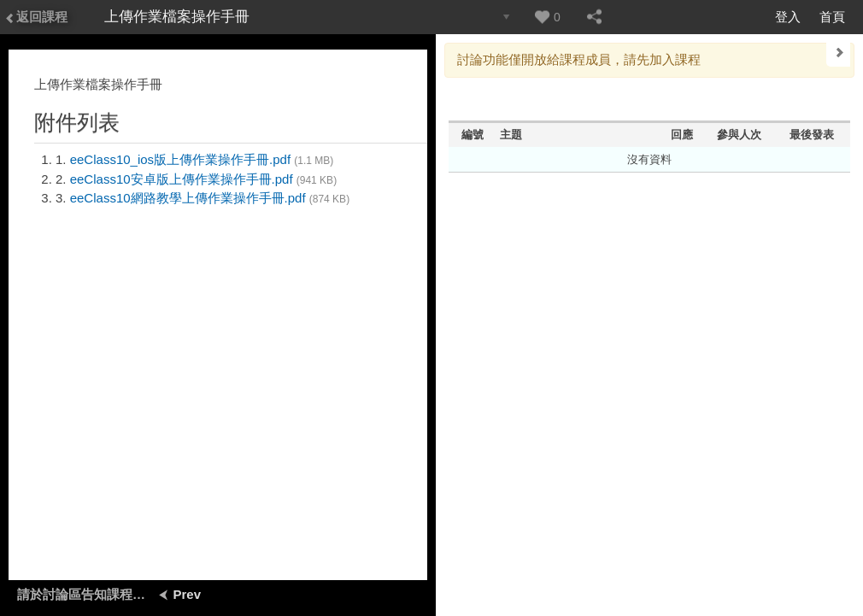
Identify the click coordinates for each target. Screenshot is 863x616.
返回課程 (36, 17)
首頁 (832, 17)
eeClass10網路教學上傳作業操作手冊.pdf (188, 198)
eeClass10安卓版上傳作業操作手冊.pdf (182, 179)
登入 (788, 17)
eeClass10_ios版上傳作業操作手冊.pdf (180, 159)
